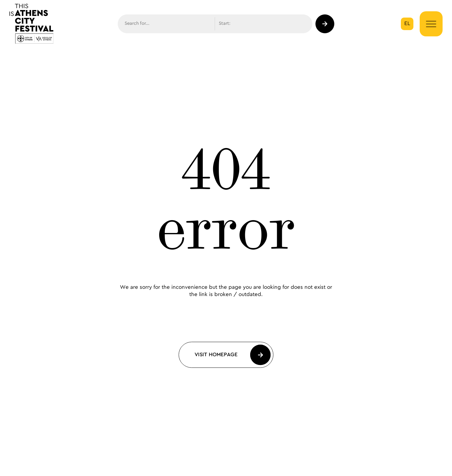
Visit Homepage (216, 355)
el (407, 24)
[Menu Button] (431, 24)
